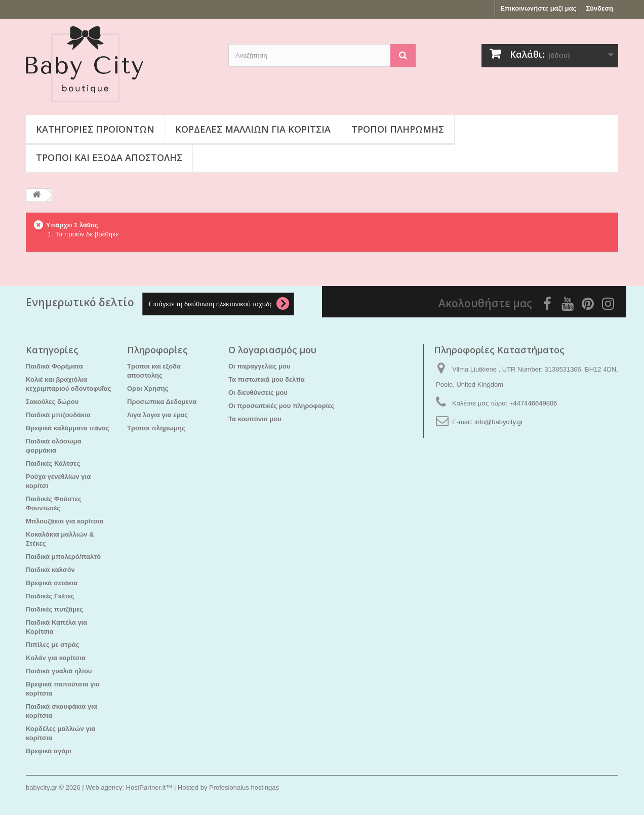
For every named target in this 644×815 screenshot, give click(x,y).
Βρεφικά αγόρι (49, 751)
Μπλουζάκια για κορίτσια (65, 521)
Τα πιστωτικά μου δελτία (267, 379)
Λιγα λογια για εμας (157, 415)
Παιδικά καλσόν (50, 570)
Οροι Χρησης (148, 389)
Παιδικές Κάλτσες (53, 463)
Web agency (104, 787)
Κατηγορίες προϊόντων (95, 129)
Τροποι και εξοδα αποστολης (109, 157)
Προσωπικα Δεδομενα (162, 402)
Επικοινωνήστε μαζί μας (538, 8)
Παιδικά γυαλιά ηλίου (59, 671)
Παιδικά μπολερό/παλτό (63, 557)
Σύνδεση (600, 8)
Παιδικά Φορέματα (54, 366)
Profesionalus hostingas (244, 787)
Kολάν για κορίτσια (56, 658)
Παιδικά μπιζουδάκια (58, 415)
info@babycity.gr (499, 422)
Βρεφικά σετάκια (52, 583)
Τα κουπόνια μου (255, 419)
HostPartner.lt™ (149, 787)
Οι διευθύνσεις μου (258, 393)
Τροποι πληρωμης (398, 129)
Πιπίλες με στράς (53, 645)
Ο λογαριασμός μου (272, 350)
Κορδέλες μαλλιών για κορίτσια (253, 129)
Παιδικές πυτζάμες (54, 609)
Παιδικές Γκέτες (50, 596)
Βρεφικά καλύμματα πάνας (68, 428)
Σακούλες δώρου (52, 402)
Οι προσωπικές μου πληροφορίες (281, 406)
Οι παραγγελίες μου (259, 366)
